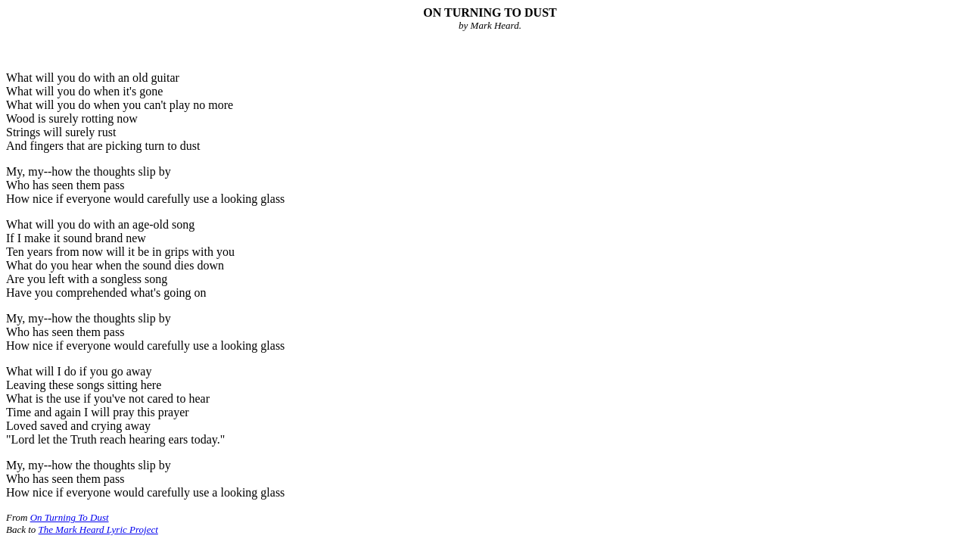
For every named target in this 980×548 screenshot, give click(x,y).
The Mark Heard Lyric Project (98, 529)
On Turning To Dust (70, 517)
